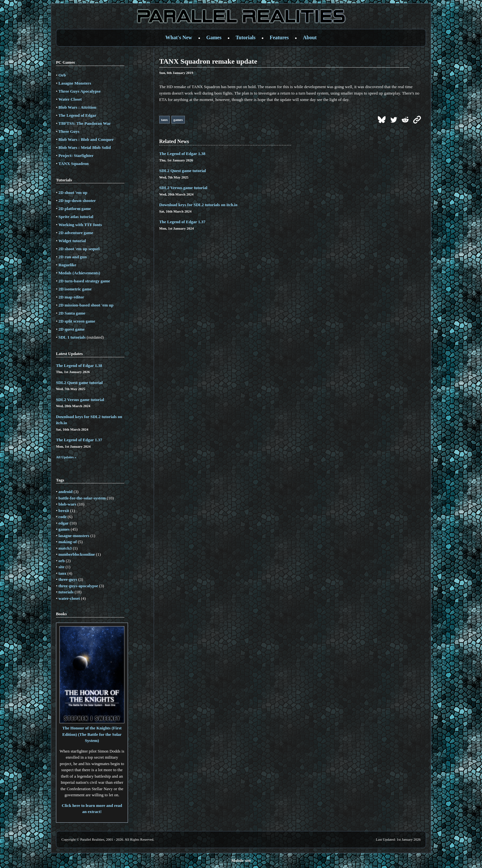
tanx (63, 573)
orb (62, 561)
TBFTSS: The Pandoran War (85, 123)
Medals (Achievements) (79, 273)
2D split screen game (77, 321)
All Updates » (66, 457)
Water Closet (70, 99)
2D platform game (75, 209)
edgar (64, 523)
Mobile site (241, 860)
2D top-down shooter (77, 201)
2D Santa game (72, 313)
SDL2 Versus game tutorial (80, 400)
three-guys (68, 579)
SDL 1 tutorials (72, 337)
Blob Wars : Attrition (77, 107)
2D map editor (71, 297)
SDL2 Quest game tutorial (79, 383)
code (63, 517)
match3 (65, 548)
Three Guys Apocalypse (80, 91)
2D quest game (72, 329)
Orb (62, 75)
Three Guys (69, 131)
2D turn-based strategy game (84, 281)
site (62, 567)
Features (279, 37)
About (310, 37)
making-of (68, 542)
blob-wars (68, 504)
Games (214, 37)
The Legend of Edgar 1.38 (79, 365)
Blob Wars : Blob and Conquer (86, 139)
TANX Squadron (74, 164)
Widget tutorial (72, 241)
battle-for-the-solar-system (82, 498)
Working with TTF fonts (80, 225)
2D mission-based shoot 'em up (86, 305)
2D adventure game (76, 233)
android (66, 492)
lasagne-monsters (74, 536)
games (64, 529)
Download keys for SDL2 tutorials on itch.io (198, 205)
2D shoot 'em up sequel (79, 249)
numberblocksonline (77, 554)
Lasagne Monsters (75, 83)
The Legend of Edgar (77, 115)
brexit (64, 511)
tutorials (66, 592)
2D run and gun (73, 257)
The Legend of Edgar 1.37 (79, 440)
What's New (179, 37)
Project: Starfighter (76, 155)
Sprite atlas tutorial (76, 217)
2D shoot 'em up (73, 192)
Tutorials (246, 37)
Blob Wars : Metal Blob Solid (85, 147)
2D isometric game (75, 289)
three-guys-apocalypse (78, 586)
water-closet (69, 598)
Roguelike (68, 265)
